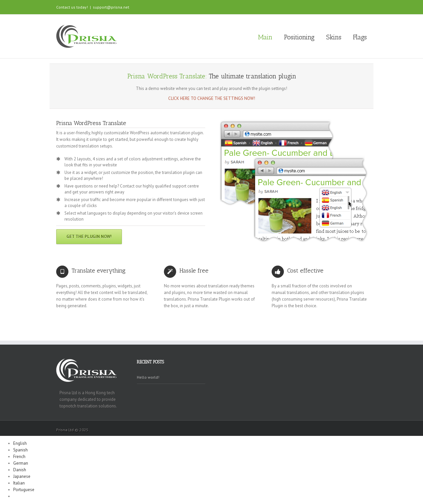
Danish (20, 470)
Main (265, 37)
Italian (19, 483)
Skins (334, 37)
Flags (360, 37)
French (19, 457)
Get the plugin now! (89, 237)
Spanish (20, 450)
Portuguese (24, 490)
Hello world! (148, 377)
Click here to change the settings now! (212, 98)
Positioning (299, 37)
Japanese (22, 476)
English (20, 443)
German (21, 463)
